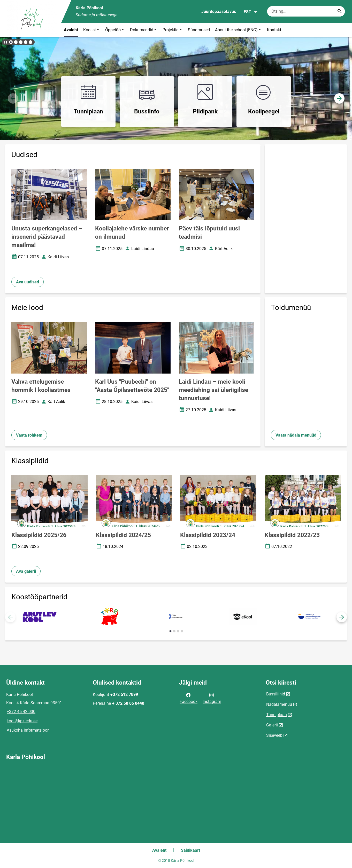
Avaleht (71, 30)
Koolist (92, 30)
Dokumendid (144, 30)
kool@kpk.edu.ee (22, 721)
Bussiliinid (276, 694)
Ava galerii (26, 571)
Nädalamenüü (279, 704)
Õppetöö (115, 30)
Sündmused (199, 30)
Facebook (189, 698)
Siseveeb (274, 735)
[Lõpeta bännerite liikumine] (5, 42)
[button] (11, 42)
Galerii (272, 725)
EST (251, 12)
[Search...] (340, 11)
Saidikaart (190, 850)
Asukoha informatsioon (28, 730)
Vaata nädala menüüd (296, 435)
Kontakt (274, 30)
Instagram (212, 698)
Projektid (173, 30)
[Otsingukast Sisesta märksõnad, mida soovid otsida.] (306, 11)
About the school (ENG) (238, 30)
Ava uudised (28, 282)
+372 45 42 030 (21, 712)
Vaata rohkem (29, 435)
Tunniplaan (277, 715)
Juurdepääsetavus (219, 11)
